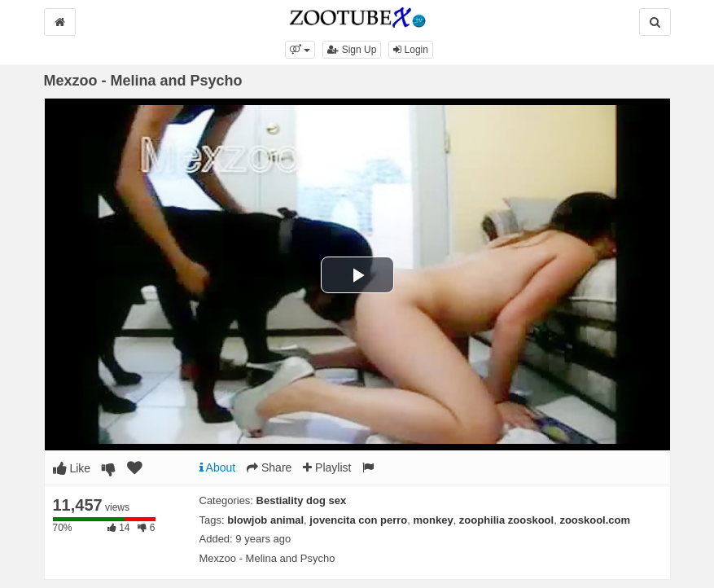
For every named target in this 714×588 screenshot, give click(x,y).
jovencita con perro (358, 520)
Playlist (327, 467)
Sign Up (352, 50)
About (218, 467)
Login (411, 50)
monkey (433, 520)
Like (72, 468)
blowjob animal (265, 520)
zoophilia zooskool (506, 520)
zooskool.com (595, 520)
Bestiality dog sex (302, 500)
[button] (300, 50)
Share (269, 467)
